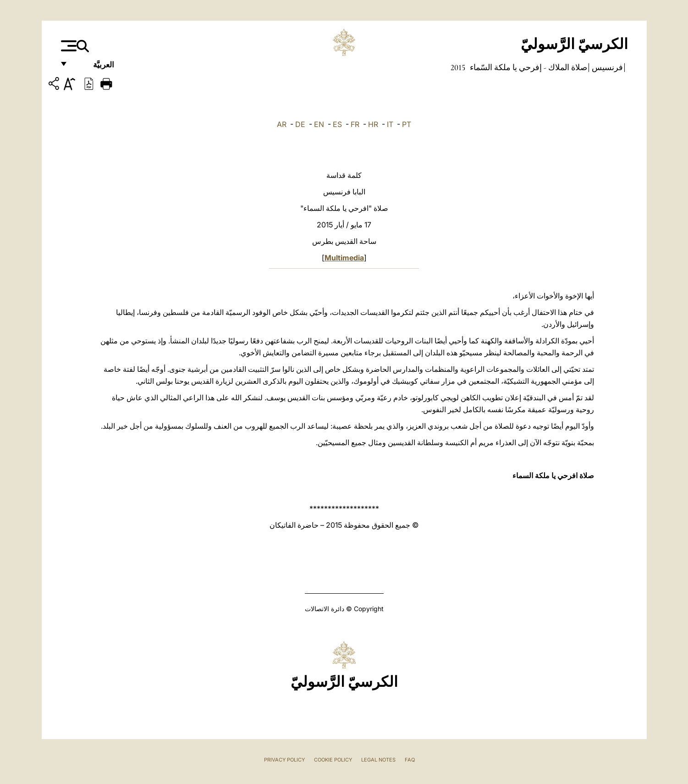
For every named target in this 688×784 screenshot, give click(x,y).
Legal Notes (378, 760)
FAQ (410, 760)
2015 (458, 67)
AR (282, 124)
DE (300, 124)
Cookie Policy (333, 760)
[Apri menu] (68, 46)
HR (373, 124)
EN (319, 124)
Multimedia (344, 258)
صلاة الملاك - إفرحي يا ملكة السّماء (528, 67)
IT (390, 124)
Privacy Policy (284, 760)
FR (355, 124)
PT (407, 124)
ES (337, 124)
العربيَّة (94, 68)
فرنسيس (606, 67)
